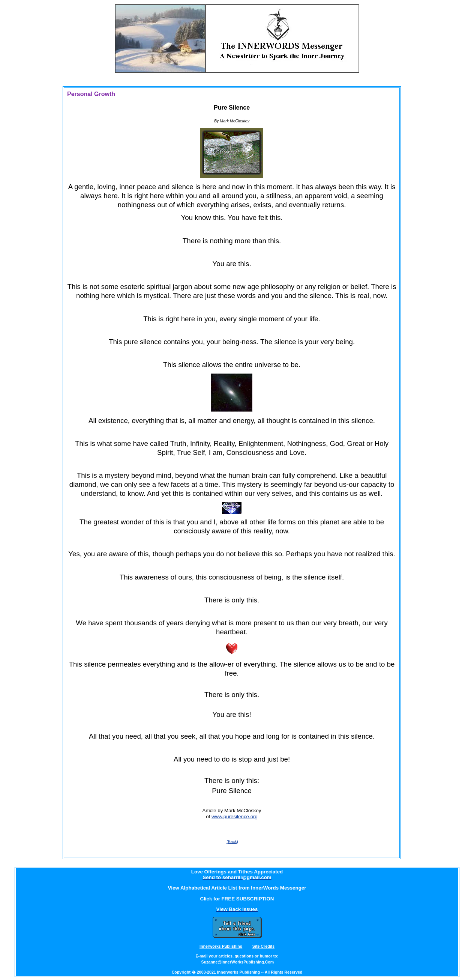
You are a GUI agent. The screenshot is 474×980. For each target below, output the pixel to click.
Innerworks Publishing (221, 946)
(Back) (232, 842)
